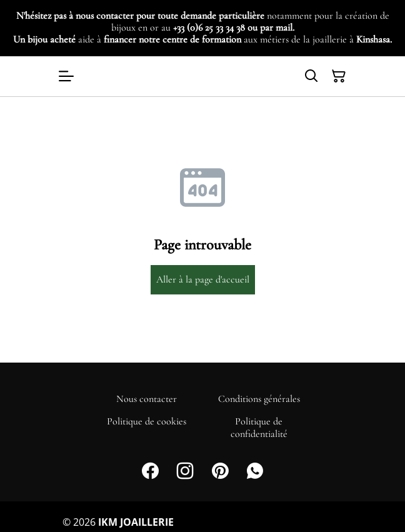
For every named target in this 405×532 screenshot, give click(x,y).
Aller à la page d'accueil (203, 279)
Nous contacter (147, 399)
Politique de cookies (147, 421)
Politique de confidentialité (259, 428)
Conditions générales (259, 399)
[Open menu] (66, 76)
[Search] (311, 76)
